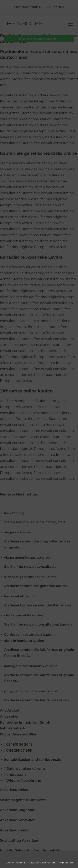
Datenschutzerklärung (43, 862)
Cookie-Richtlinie (16, 862)
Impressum (66, 862)
